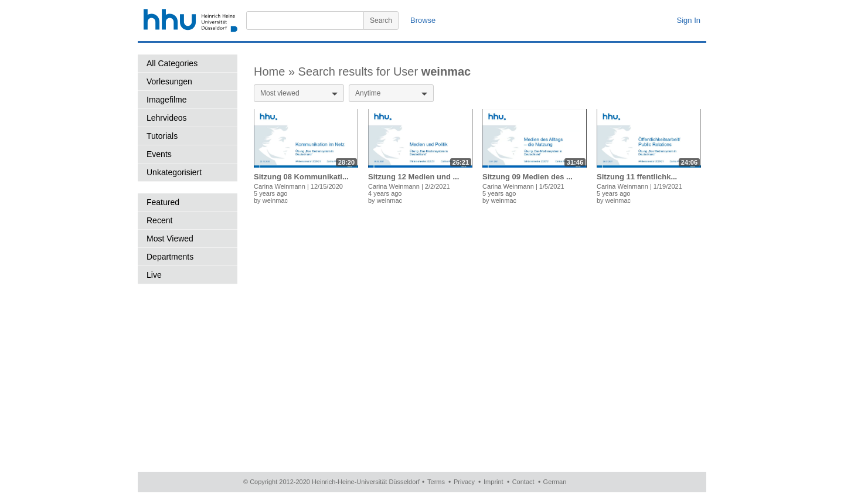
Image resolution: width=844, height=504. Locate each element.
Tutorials (162, 136)
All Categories (172, 63)
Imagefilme (166, 100)
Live (154, 275)
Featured (163, 202)
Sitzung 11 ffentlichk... (637, 177)
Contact (523, 482)
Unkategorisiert (174, 172)
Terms (436, 482)
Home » (276, 71)
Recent (159, 220)
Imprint (494, 482)
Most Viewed (170, 239)
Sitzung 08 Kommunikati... (301, 177)
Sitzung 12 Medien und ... (414, 177)
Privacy (464, 482)
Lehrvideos (167, 118)
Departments (170, 257)
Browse (423, 20)
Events (159, 154)
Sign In (689, 20)
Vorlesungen (169, 81)
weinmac (275, 200)
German (555, 482)
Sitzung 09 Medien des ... (527, 177)
